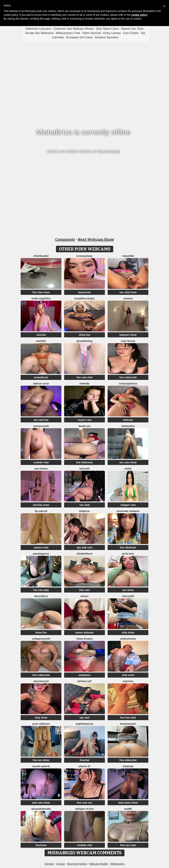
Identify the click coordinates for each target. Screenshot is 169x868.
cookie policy (139, 15)
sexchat (41, 335)
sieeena (128, 298)
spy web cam (84, 547)
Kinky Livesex (112, 33)
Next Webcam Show (96, 239)
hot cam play (41, 590)
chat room (128, 675)
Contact (60, 864)
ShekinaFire (128, 426)
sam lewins (41, 469)
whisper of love (85, 809)
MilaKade (128, 766)
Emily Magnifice (41, 298)
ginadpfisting (85, 341)
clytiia (128, 469)
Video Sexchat (92, 33)
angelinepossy (84, 724)
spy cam (84, 718)
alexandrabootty (41, 809)
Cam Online (131, 33)
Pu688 (128, 809)
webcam (128, 420)
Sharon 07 (84, 766)
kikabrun (84, 511)
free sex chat (128, 845)
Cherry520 (128, 596)
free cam (85, 590)
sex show (128, 590)
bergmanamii (128, 724)
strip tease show (128, 803)
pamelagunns (41, 554)
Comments (65, 239)
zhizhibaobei (41, 256)
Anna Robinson (41, 724)
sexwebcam (41, 377)
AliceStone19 (41, 681)
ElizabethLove (85, 554)
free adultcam (128, 547)
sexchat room (41, 505)
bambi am (84, 426)
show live (84, 335)
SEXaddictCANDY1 (84, 298)
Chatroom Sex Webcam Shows (74, 29)
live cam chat (85, 377)
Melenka (84, 384)
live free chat (128, 718)
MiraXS (84, 596)
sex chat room (128, 292)
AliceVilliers (41, 596)
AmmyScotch (41, 426)
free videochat (128, 377)
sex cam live (41, 420)
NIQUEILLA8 (128, 256)
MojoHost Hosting (77, 864)
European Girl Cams (79, 37)
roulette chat (41, 462)
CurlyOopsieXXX (128, 384)
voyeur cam (85, 420)
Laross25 (84, 469)
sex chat (84, 505)
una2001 (41, 341)
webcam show (128, 335)
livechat (84, 760)
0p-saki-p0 (41, 511)
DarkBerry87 (84, 681)
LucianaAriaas (84, 256)
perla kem (128, 554)
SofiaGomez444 (41, 639)
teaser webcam (84, 633)
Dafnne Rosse (41, 384)
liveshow (41, 845)
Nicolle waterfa (41, 766)
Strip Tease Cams (107, 29)
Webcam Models (99, 864)
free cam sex (84, 803)
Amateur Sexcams (107, 37)
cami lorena (128, 341)
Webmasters (117, 864)
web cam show (41, 803)
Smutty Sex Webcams (39, 33)
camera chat (41, 547)
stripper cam (128, 505)
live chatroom (84, 462)
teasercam (84, 292)
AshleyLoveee (128, 639)
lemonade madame (128, 511)
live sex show (41, 760)
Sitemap (49, 864)
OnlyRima (128, 681)
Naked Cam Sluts (132, 29)
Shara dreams (84, 639)
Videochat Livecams (38, 29)
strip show (128, 633)
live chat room (41, 292)
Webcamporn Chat (68, 33)
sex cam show (128, 462)
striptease (84, 675)
